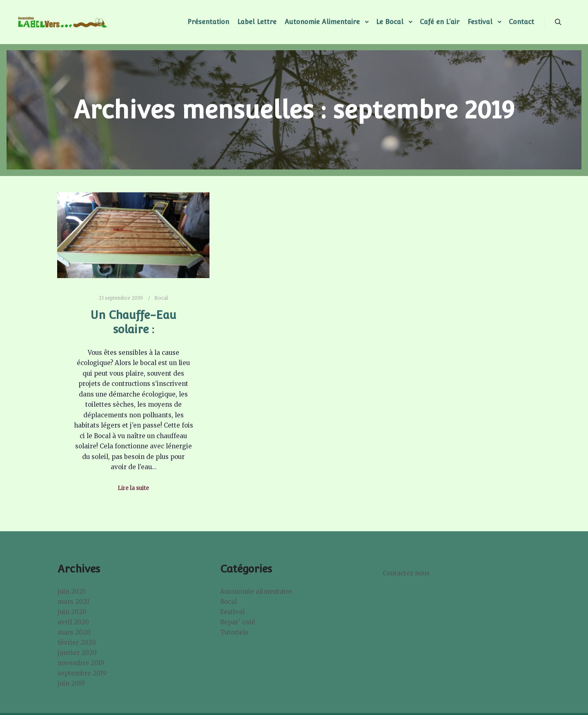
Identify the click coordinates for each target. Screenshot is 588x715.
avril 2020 (73, 622)
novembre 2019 (81, 663)
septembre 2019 (82, 673)
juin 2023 (71, 591)
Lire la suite (133, 488)
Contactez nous (406, 573)
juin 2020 (72, 612)
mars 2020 (74, 632)
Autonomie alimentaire (256, 591)
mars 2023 (73, 602)
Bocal (161, 298)
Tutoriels (234, 632)
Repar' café (238, 622)
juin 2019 (71, 683)
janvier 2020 (77, 653)
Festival (232, 612)
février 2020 (77, 643)
